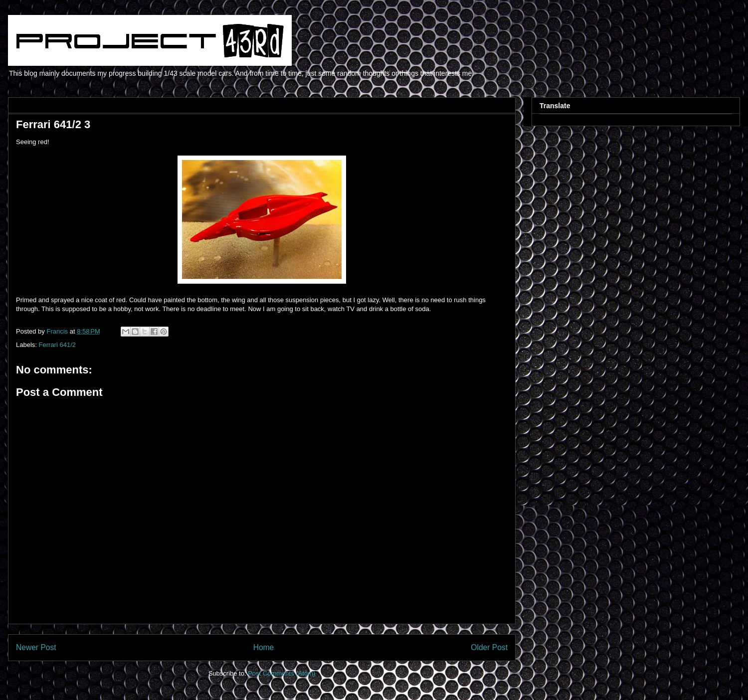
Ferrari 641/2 (57, 345)
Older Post (489, 647)
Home (264, 647)
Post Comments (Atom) (281, 673)
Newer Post (36, 647)
